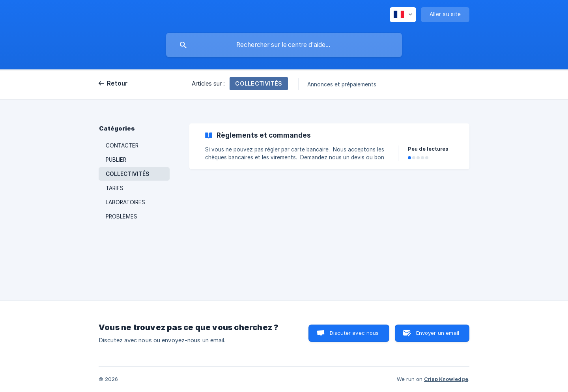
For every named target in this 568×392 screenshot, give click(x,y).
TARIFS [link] (115, 188)
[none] (403, 15)
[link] (329, 146)
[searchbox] (284, 45)
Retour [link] (118, 83)
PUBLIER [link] (116, 160)
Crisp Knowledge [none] (446, 379)
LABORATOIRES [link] (125, 202)
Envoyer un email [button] (438, 333)
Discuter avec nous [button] (354, 333)
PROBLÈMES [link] (121, 217)
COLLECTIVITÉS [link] (128, 174)
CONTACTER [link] (122, 146)
